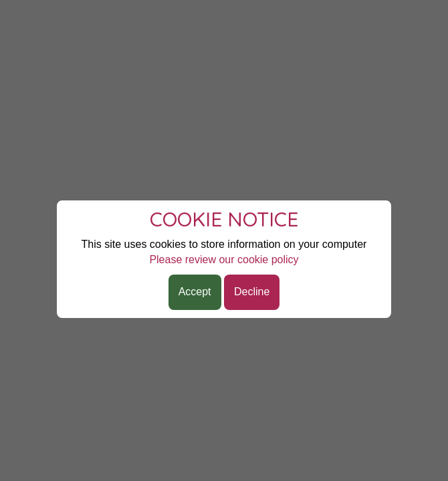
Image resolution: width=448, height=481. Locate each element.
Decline (252, 292)
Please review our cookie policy (224, 260)
